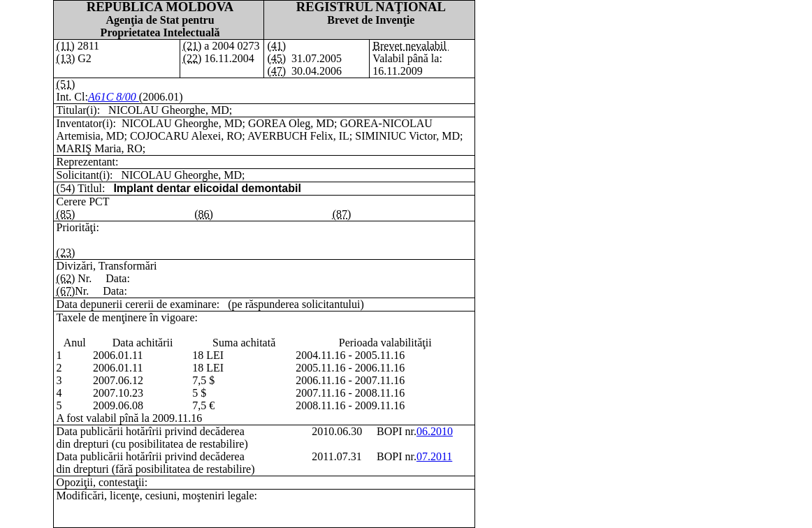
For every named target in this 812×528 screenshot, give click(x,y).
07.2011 (434, 456)
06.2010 (435, 431)
